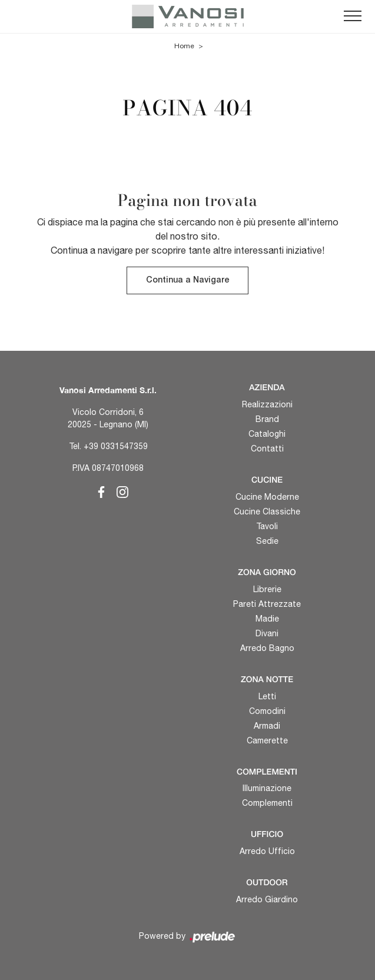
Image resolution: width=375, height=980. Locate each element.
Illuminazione (267, 788)
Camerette (267, 740)
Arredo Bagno (267, 648)
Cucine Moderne (267, 497)
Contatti (267, 449)
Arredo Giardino (267, 899)
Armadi (267, 726)
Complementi (267, 803)
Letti (267, 696)
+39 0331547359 (116, 446)
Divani (267, 633)
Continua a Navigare (187, 280)
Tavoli (267, 526)
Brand (267, 419)
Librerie (267, 589)
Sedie (267, 541)
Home (184, 46)
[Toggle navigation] (353, 16)
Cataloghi (267, 434)
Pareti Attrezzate (267, 604)
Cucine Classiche (267, 511)
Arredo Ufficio (267, 851)
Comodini (267, 711)
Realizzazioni (267, 404)
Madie (267, 619)
